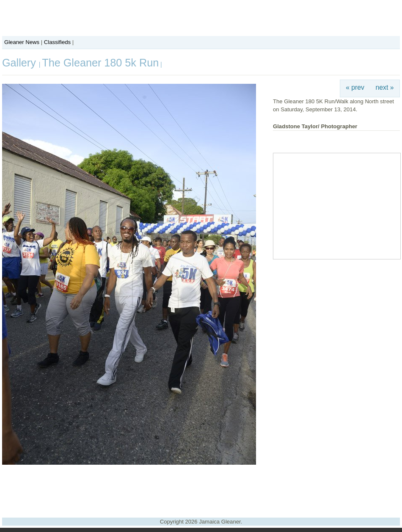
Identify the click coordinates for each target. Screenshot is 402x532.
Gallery (21, 63)
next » (385, 87)
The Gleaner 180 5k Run (100, 63)
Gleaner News (22, 42)
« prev (355, 87)
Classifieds (57, 42)
